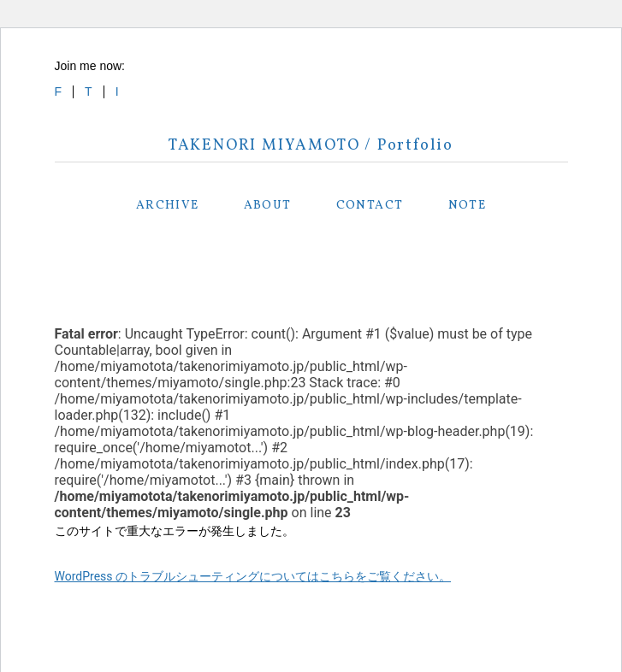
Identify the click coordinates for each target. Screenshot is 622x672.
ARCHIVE (168, 206)
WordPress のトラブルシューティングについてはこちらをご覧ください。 (253, 576)
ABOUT (268, 206)
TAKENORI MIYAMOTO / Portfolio (311, 146)
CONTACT (370, 206)
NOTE (468, 206)
